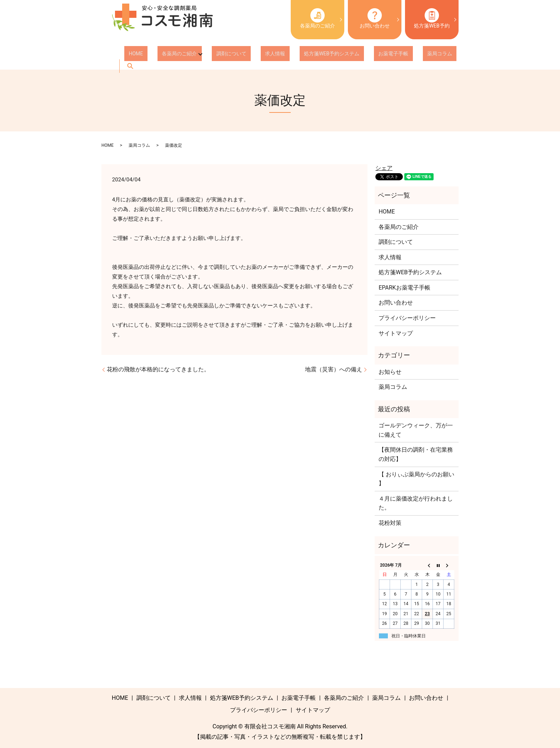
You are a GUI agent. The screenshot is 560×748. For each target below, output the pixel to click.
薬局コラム (386, 55)
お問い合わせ (375, 18)
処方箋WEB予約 (432, 18)
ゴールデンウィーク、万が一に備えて (416, 430)
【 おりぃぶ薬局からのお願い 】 (416, 479)
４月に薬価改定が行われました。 (416, 503)
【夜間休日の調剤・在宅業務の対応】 (416, 454)
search (415, 55)
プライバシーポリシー (407, 318)
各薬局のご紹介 (317, 18)
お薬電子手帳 (349, 55)
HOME (131, 55)
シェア (384, 168)
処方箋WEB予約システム (296, 55)
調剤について (214, 55)
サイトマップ (396, 333)
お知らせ (390, 372)
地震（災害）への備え (334, 369)
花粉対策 (390, 523)
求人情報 (249, 55)
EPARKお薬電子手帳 (404, 288)
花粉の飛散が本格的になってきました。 (158, 369)
